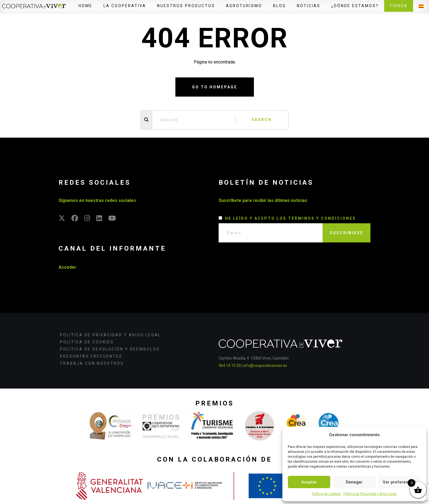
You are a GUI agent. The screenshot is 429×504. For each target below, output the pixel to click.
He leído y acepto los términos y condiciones (290, 218)
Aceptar (309, 482)
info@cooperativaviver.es (265, 366)
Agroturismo (244, 6)
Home (85, 6)
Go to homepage (215, 87)
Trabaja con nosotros (92, 363)
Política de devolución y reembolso (110, 349)
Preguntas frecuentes (91, 356)
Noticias (309, 6)
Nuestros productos (186, 6)
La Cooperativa (125, 6)
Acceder (67, 267)
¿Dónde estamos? (355, 6)
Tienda (399, 6)
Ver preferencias (400, 482)
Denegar (354, 482)
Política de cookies (326, 494)
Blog (279, 6)
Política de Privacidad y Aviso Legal (370, 494)
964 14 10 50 (230, 366)
